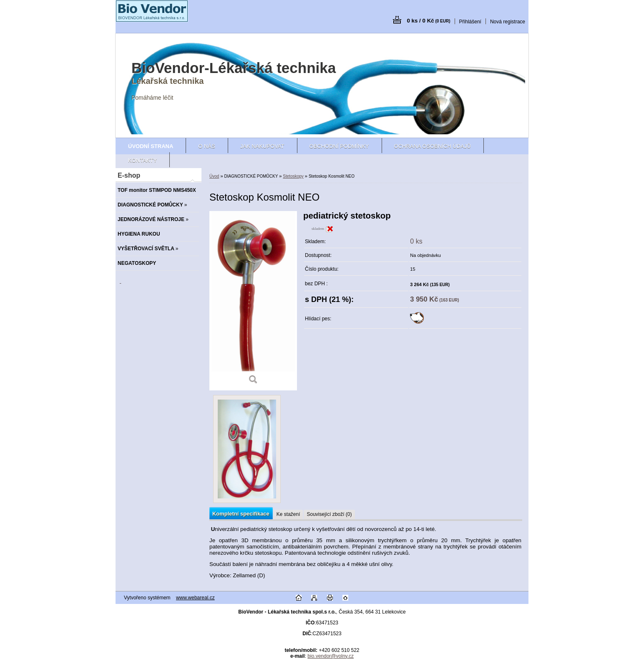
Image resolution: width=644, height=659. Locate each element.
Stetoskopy (293, 176)
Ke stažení (288, 514)
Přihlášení (470, 22)
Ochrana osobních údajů (433, 146)
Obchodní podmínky (339, 146)
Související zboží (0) (329, 514)
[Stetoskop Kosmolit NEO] (253, 301)
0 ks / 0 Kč (428, 21)
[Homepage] (151, 146)
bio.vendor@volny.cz (331, 656)
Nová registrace (508, 22)
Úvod (214, 176)
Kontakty (142, 160)
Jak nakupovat (262, 146)
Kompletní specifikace (241, 514)
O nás (206, 146)
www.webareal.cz (195, 598)
